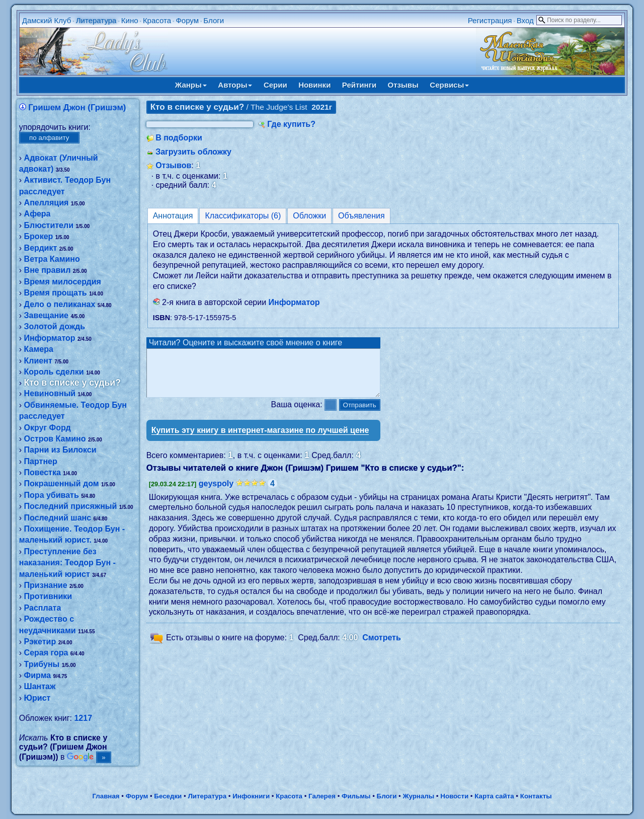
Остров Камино (55, 439)
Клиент (38, 361)
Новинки (314, 85)
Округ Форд (48, 428)
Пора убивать (52, 495)
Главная (106, 796)
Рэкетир (40, 642)
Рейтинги (359, 85)
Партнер (41, 461)
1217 (83, 718)
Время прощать (56, 293)
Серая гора (46, 653)
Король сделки (54, 372)
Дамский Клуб (47, 20)
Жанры (191, 85)
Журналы (418, 796)
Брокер (39, 236)
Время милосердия (63, 282)
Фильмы (356, 796)
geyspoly (216, 493)
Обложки (309, 216)
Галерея (322, 796)
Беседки (168, 796)
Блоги (214, 20)
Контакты (536, 796)
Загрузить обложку (193, 152)
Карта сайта (494, 796)
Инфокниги (251, 796)
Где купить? (291, 124)
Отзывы (403, 85)
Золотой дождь (55, 326)
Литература (96, 20)
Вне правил (48, 270)
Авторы (235, 85)
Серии (275, 85)
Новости (454, 796)
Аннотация (173, 216)
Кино (130, 20)
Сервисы (449, 85)
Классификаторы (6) (243, 216)
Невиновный (50, 393)
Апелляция (47, 203)
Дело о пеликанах (60, 304)
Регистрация (490, 20)
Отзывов (173, 165)
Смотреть (382, 647)
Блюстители (49, 225)
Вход (525, 20)
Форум (187, 20)
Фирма (38, 675)
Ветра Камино (52, 259)
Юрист (37, 698)
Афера (37, 214)
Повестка (43, 472)
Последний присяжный (71, 506)
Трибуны (42, 664)
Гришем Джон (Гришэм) (77, 107)
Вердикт (41, 248)
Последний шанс (58, 518)
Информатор (50, 338)
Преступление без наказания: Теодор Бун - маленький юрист (67, 563)
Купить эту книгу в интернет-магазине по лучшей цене (260, 439)
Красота (157, 20)
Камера (39, 349)
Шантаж (40, 686)
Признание (46, 585)
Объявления (361, 216)
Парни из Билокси (60, 450)
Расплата (43, 608)
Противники (48, 596)
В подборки (179, 138)
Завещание (46, 315)
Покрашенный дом (62, 483)
